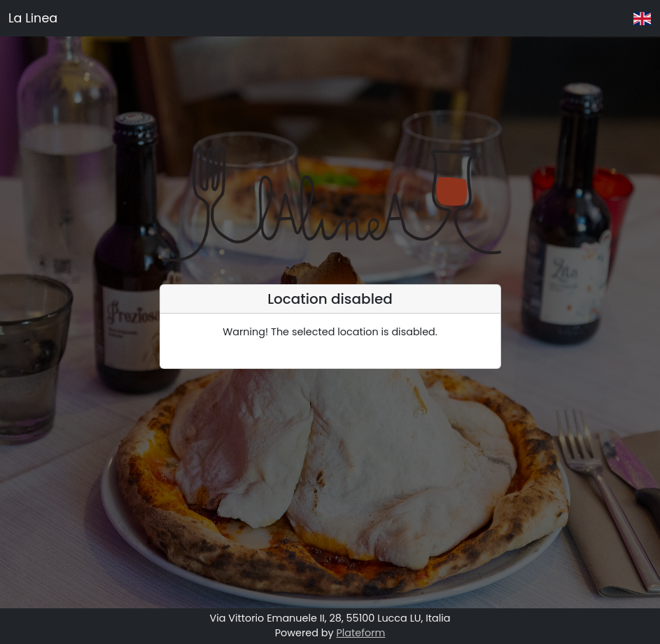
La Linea (33, 18)
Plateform (360, 633)
